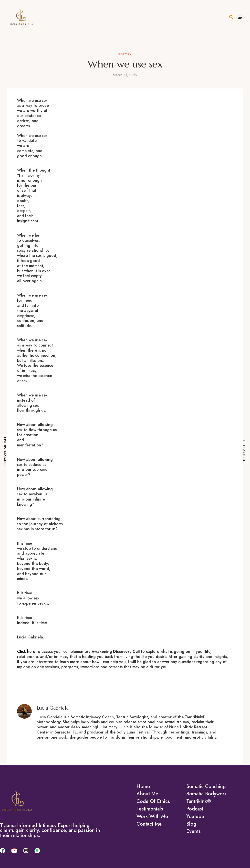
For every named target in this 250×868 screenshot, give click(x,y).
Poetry (125, 54)
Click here (26, 651)
